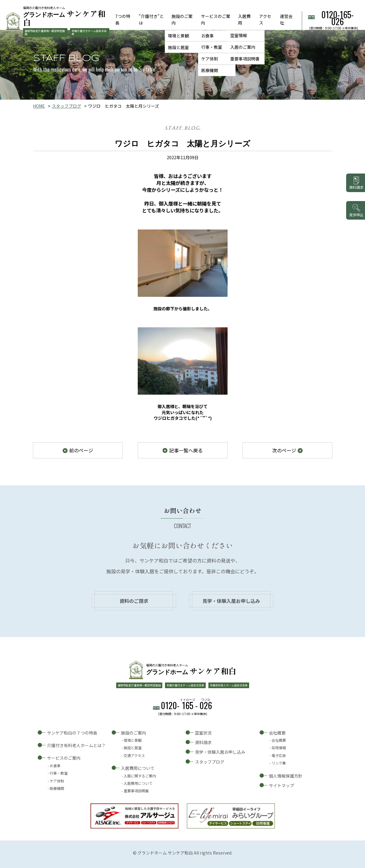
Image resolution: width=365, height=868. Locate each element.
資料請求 (203, 742)
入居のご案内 (243, 47)
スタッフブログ (66, 106)
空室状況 (203, 733)
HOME (39, 106)
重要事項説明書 (245, 59)
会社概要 (277, 733)
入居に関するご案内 (140, 776)
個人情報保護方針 (286, 776)
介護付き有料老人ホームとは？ (76, 745)
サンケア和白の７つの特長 (72, 733)
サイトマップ (281, 785)
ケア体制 (210, 59)
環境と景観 (178, 36)
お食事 (208, 36)
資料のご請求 (134, 601)
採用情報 (279, 748)
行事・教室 (212, 47)
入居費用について (138, 768)
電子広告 (279, 755)
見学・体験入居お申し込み (231, 601)
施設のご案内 (134, 733)
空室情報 (239, 36)
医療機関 (210, 70)
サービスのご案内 (64, 758)
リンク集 (279, 763)
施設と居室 (178, 47)
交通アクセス (134, 755)
